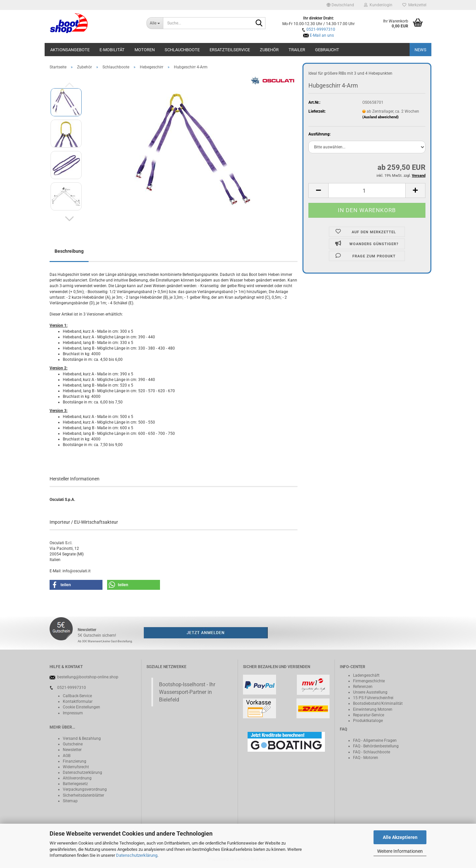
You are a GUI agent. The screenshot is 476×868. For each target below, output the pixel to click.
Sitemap (70, 801)
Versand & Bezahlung (82, 738)
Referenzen (363, 687)
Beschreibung (69, 251)
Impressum (73, 713)
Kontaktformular (78, 701)
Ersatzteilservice (230, 50)
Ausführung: (319, 134)
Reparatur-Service (369, 715)
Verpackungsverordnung (85, 789)
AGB (67, 756)
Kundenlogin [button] (378, 5)
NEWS (420, 50)
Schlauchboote (182, 50)
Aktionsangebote (70, 50)
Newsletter (72, 750)
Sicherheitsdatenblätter (83, 795)
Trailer (297, 50)
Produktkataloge (368, 721)
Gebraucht (327, 50)
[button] (340, 5)
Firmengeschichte (369, 681)
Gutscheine (73, 744)
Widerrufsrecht (76, 767)
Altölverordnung (77, 778)
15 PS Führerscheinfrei (373, 698)
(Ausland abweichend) (380, 117)
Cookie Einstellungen (81, 707)
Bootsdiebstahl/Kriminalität (378, 703)
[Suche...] (155, 23)
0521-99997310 (321, 29)
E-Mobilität (112, 50)
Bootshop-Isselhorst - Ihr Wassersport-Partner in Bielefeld (187, 692)
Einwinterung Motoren (373, 709)
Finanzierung (75, 761)
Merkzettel (414, 5)
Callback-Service (77, 696)
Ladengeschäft (366, 675)
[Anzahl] (367, 190)
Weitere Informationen (400, 851)
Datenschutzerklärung (137, 855)
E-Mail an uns (322, 35)
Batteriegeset (74, 784)
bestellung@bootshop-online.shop (88, 677)
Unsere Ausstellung (370, 692)
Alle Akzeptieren (400, 837)
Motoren (145, 50)
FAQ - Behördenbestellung (376, 746)
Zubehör (269, 50)
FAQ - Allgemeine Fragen (375, 740)
